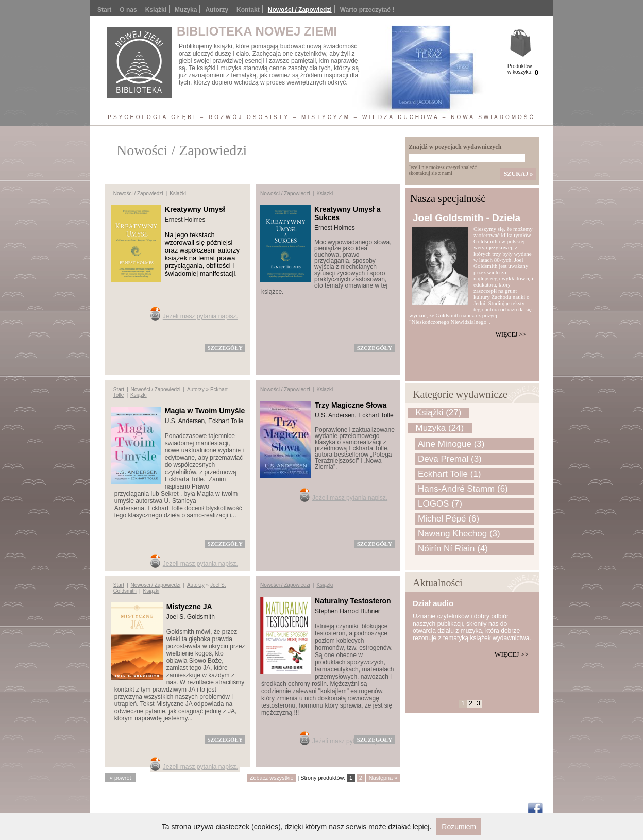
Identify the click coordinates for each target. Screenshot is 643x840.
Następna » (383, 778)
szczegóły (225, 348)
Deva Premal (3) (450, 459)
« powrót (120, 778)
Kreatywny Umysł (195, 209)
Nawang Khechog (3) (459, 534)
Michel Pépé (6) (449, 519)
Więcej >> (511, 334)
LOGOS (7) (440, 504)
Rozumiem (459, 827)
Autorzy (217, 10)
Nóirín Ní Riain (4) (453, 549)
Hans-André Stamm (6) (463, 489)
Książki (156, 10)
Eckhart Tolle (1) (450, 474)
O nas (128, 10)
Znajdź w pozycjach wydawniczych (455, 147)
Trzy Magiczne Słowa (351, 405)
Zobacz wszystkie (272, 778)
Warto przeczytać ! (367, 10)
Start (104, 10)
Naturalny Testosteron (353, 601)
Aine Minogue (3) (451, 444)
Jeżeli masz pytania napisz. (200, 316)
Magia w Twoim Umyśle (205, 411)
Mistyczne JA (189, 607)
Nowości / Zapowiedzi (300, 10)
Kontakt (248, 10)
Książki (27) (439, 413)
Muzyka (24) (440, 428)
